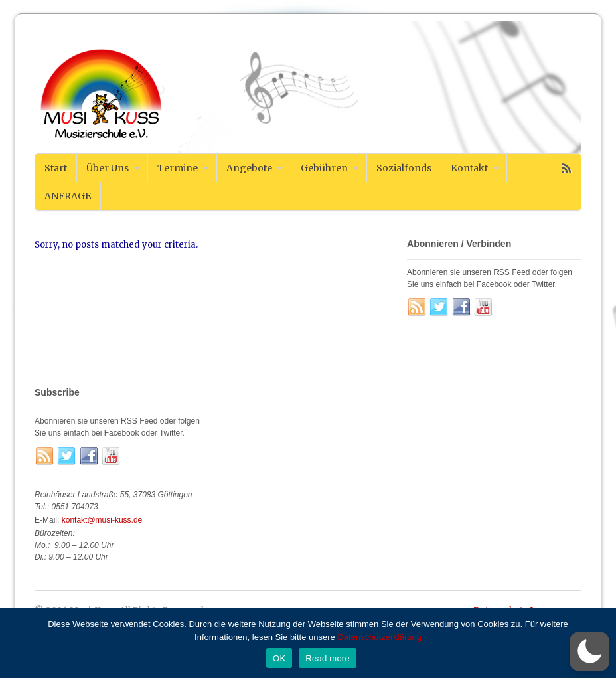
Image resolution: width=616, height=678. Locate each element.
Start (56, 168)
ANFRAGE (68, 196)
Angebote (249, 168)
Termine (178, 168)
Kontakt (469, 168)
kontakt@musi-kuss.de (102, 520)
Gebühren (324, 168)
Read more (328, 658)
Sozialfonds (404, 168)
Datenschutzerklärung (379, 637)
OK (279, 658)
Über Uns (108, 168)
